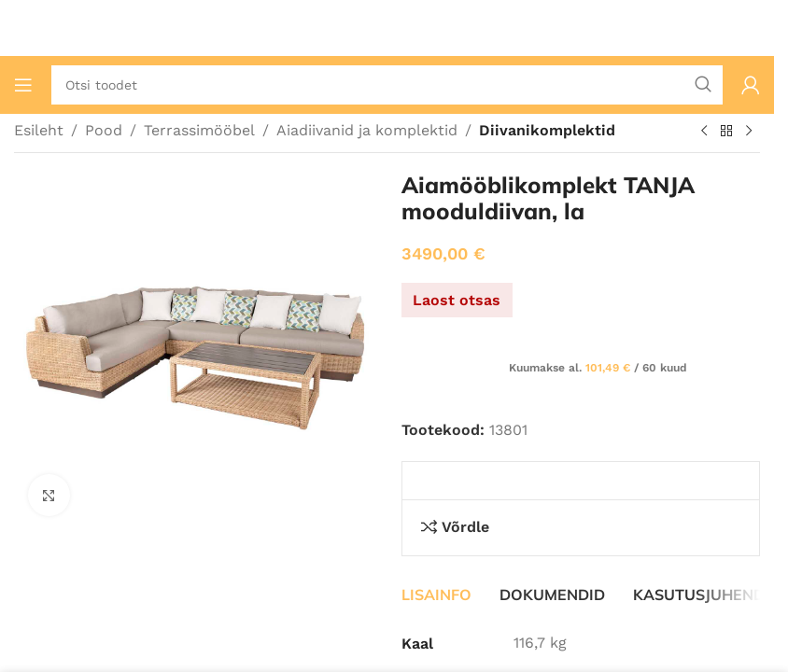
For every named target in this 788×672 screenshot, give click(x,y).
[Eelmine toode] (704, 132)
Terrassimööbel (199, 130)
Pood (104, 130)
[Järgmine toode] (749, 132)
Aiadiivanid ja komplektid (367, 130)
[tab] (436, 595)
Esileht (39, 130)
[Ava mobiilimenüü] (23, 85)
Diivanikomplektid (547, 130)
